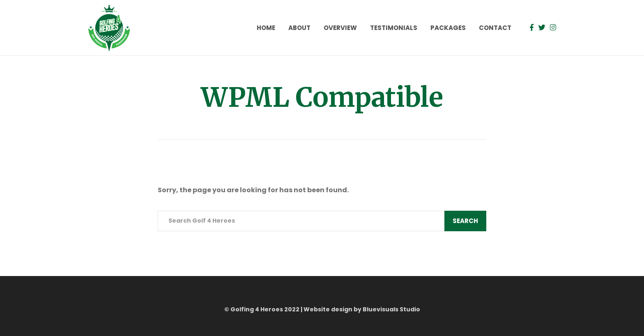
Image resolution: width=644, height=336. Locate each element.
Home (266, 28)
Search (465, 221)
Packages (448, 28)
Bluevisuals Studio (391, 309)
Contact (495, 28)
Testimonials (394, 28)
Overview (340, 28)
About (299, 28)
